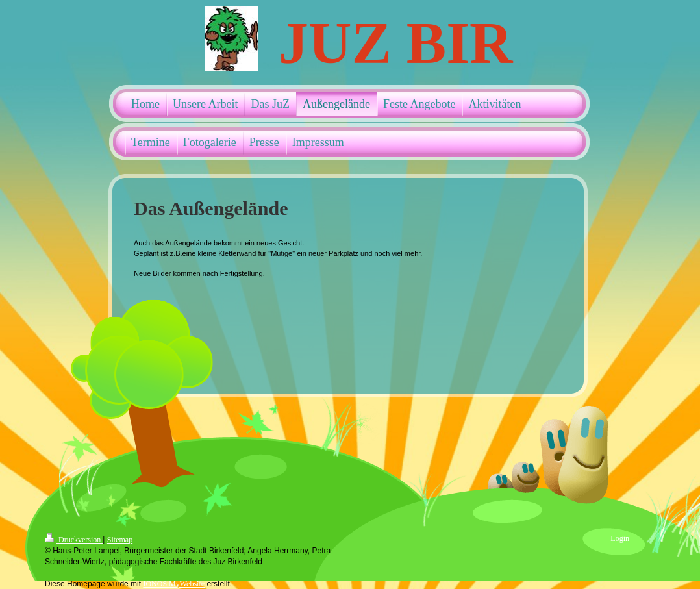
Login (620, 538)
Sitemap (120, 540)
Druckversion (74, 540)
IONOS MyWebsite (174, 584)
